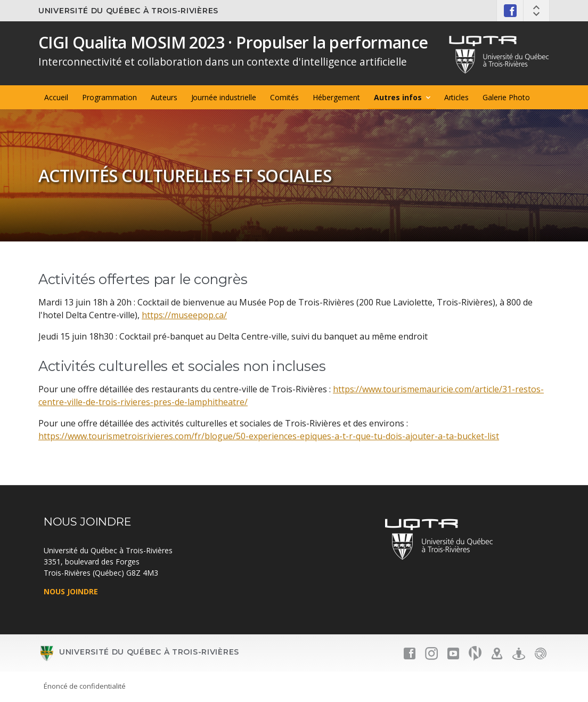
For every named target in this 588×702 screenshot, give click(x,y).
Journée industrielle (224, 97)
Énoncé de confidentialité (85, 686)
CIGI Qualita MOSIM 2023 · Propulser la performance (233, 42)
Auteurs (164, 97)
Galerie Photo (506, 97)
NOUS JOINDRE (71, 591)
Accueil (56, 97)
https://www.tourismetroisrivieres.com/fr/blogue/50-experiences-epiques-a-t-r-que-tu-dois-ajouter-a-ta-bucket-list (269, 436)
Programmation (109, 97)
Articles (457, 97)
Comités (284, 97)
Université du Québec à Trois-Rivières (128, 11)
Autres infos (398, 97)
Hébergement (336, 97)
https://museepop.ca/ (184, 315)
